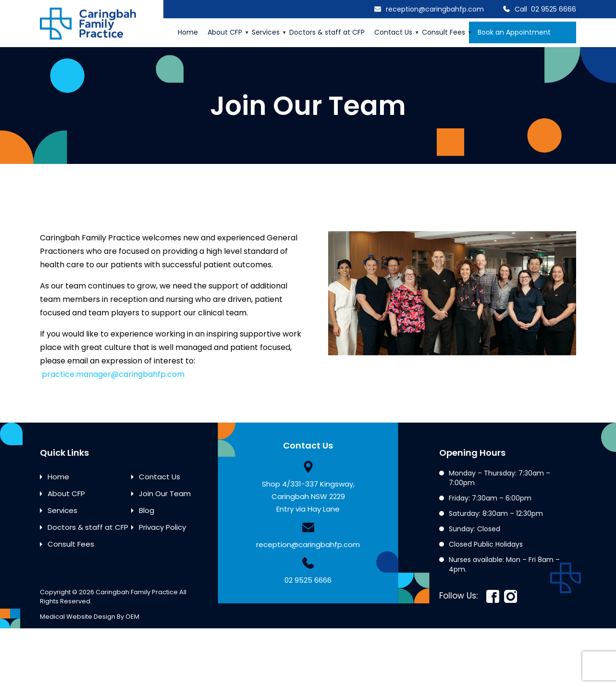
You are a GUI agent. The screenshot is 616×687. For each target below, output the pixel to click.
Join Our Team (165, 493)
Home (188, 32)
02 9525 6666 (554, 9)
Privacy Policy (162, 527)
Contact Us (393, 32)
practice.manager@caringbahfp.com (113, 374)
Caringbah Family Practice (137, 592)
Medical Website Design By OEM (90, 617)
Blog (147, 510)
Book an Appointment (523, 32)
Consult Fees (444, 32)
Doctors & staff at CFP (327, 32)
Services (266, 32)
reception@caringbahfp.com (435, 9)
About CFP (225, 32)
